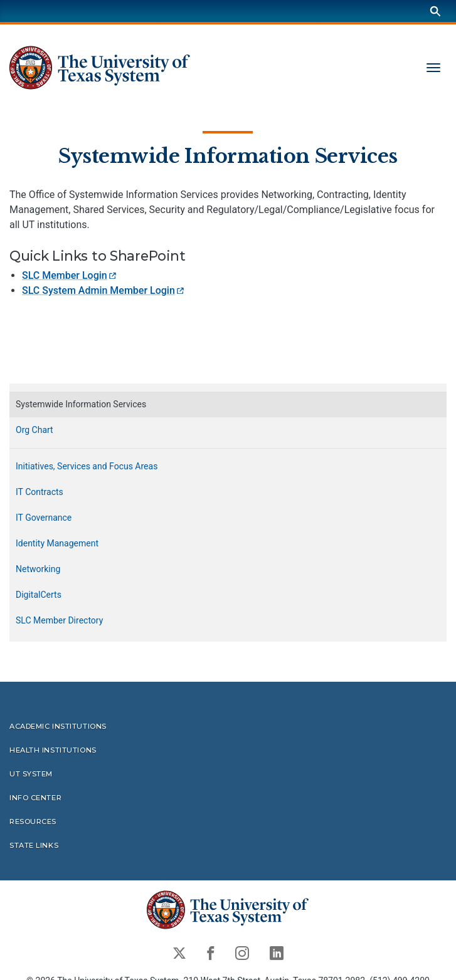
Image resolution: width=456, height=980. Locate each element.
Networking (38, 569)
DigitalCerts (39, 595)
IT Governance (44, 518)
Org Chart (34, 430)
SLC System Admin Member (104, 290)
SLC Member (70, 275)
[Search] (435, 11)
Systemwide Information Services (228, 155)
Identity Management (57, 543)
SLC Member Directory (59, 620)
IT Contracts (40, 492)
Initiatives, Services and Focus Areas (87, 466)
